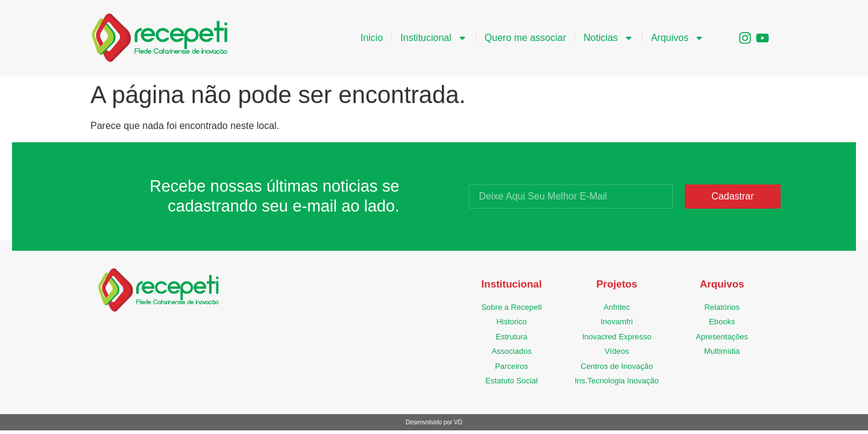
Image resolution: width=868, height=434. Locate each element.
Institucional (434, 38)
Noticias (609, 38)
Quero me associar (525, 38)
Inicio (372, 38)
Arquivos (678, 38)
